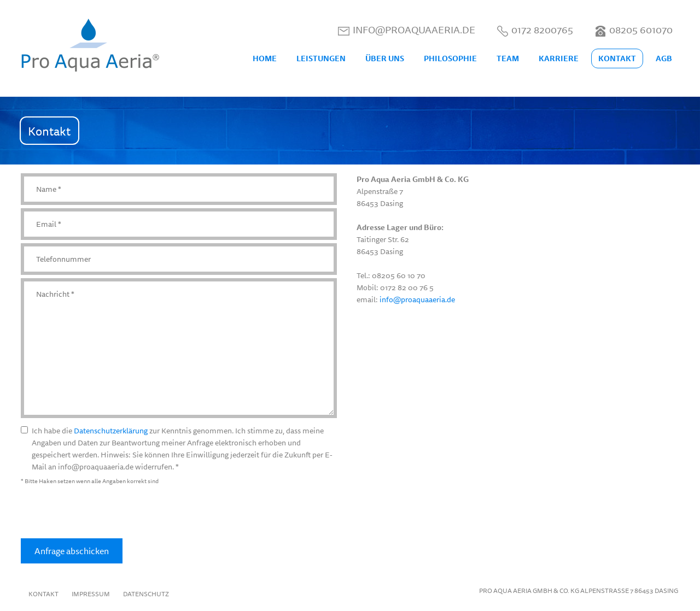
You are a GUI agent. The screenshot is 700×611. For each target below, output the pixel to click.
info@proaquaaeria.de (417, 299)
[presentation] (104, 513)
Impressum (91, 594)
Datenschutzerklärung (111, 431)
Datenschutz (146, 594)
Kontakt (43, 594)
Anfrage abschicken (72, 551)
